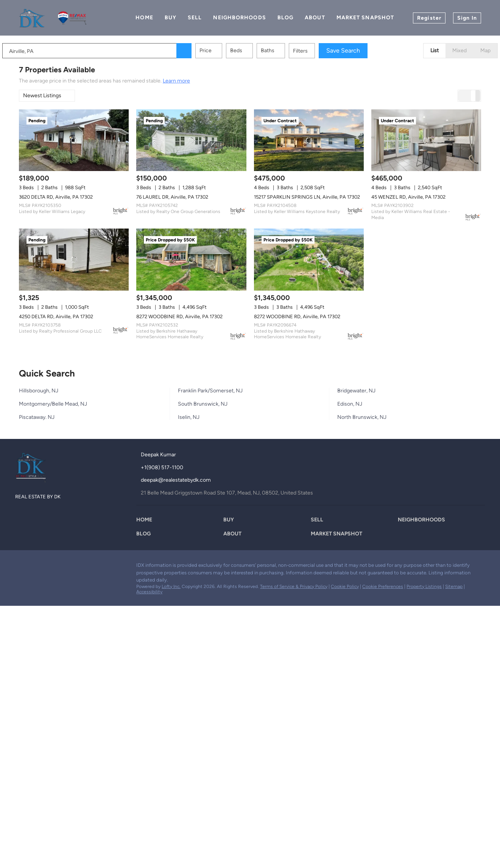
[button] (201, 51)
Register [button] (429, 18)
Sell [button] (195, 18)
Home (144, 18)
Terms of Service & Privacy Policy (294, 586)
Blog (285, 18)
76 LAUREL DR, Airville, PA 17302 (172, 197)
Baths (284, 51)
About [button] (315, 18)
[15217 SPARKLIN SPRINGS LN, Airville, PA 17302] (309, 140)
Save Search (360, 51)
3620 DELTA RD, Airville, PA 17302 (56, 197)
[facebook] (21, 567)
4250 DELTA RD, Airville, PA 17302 (56, 317)
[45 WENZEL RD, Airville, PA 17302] (426, 140)
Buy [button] (171, 18)
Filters (317, 51)
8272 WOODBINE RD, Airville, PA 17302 (179, 317)
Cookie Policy (345, 586)
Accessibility (149, 592)
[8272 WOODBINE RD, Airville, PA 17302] (191, 259)
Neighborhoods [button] (239, 18)
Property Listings (424, 586)
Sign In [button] (467, 18)
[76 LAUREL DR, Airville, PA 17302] (191, 140)
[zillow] (36, 567)
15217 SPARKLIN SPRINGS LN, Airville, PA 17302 (307, 197)
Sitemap (454, 586)
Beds (253, 51)
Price (222, 51)
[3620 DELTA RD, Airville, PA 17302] (74, 140)
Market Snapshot (365, 18)
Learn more (176, 81)
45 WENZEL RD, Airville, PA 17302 (408, 197)
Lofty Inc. (171, 586)
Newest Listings (42, 96)
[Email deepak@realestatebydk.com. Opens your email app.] (182, 480)
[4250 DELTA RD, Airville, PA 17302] (74, 259)
